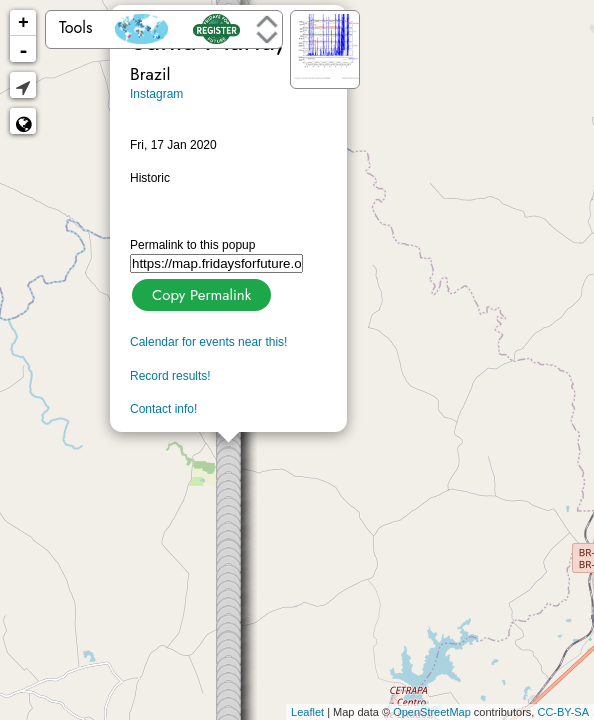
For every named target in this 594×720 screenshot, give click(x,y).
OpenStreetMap (432, 712)
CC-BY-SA (563, 712)
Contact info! (163, 409)
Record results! (170, 376)
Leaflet (307, 712)
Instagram (156, 94)
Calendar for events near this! (208, 342)
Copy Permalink (199, 292)
